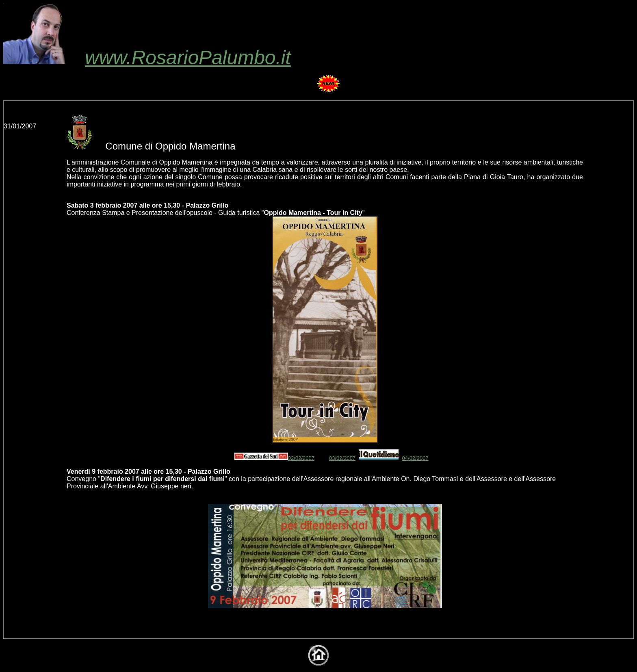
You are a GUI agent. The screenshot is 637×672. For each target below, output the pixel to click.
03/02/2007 (342, 458)
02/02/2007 (301, 458)
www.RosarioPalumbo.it (147, 57)
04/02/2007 (415, 458)
